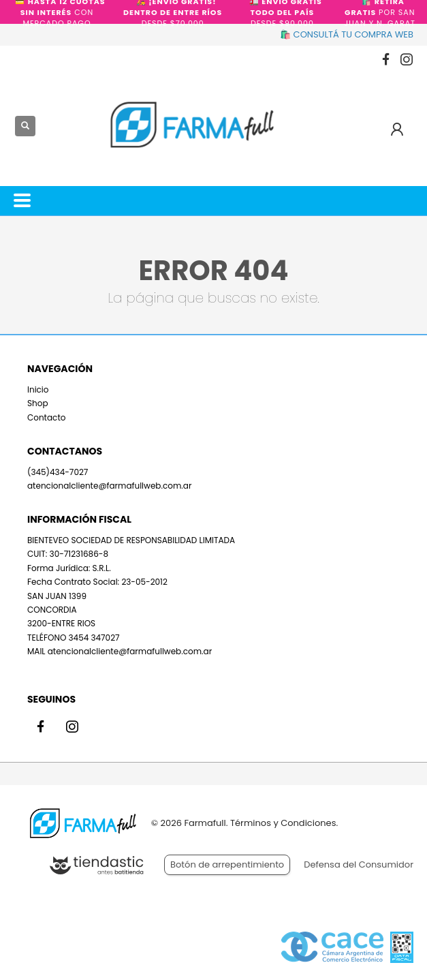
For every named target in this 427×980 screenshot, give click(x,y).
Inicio (38, 389)
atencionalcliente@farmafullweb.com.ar (109, 486)
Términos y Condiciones (283, 823)
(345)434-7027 (58, 472)
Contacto (46, 417)
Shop (38, 403)
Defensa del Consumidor (359, 864)
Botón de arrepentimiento (227, 864)
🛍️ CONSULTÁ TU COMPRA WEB (347, 34)
